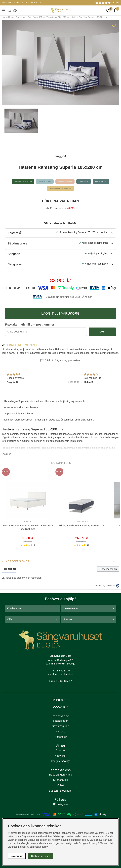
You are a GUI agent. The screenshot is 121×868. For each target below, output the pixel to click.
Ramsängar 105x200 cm (58, 17)
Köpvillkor (61, 756)
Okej (102, 332)
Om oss (61, 732)
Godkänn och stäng (41, 856)
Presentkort (61, 737)
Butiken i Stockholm (61, 791)
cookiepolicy (41, 847)
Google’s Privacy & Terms (93, 843)
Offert (10, 619)
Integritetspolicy (61, 761)
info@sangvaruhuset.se (61, 674)
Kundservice (14, 608)
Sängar (11, 17)
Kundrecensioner (65, 181)
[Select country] (14, 10)
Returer (68, 619)
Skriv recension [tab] (108, 569)
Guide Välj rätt (101, 181)
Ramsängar (21, 17)
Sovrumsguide (61, 726)
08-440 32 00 (63, 671)
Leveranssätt (71, 608)
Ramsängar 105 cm (37, 17)
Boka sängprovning (61, 775)
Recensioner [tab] (9, 569)
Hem (4, 17)
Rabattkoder (61, 721)
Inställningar (17, 856)
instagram (61, 804)
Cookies (61, 750)
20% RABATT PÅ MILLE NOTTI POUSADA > (21, 3)
